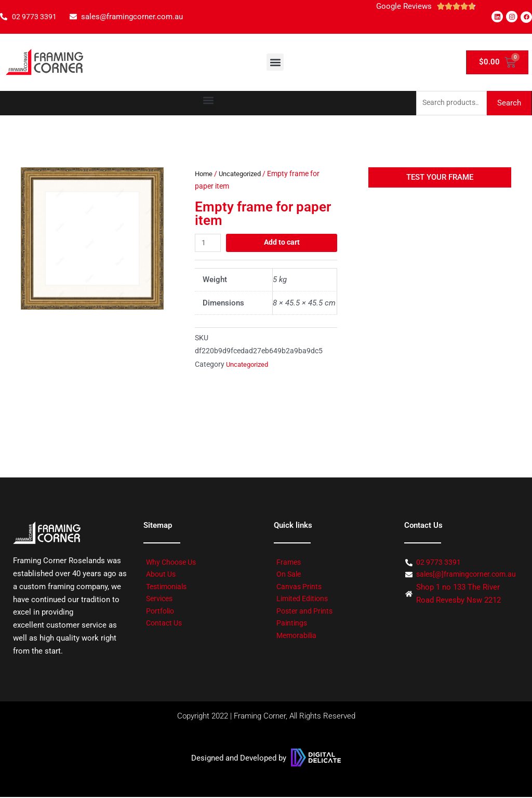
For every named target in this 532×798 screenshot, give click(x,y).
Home (204, 175)
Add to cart (283, 244)
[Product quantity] (209, 244)
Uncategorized (244, 175)
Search (509, 103)
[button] (275, 62)
